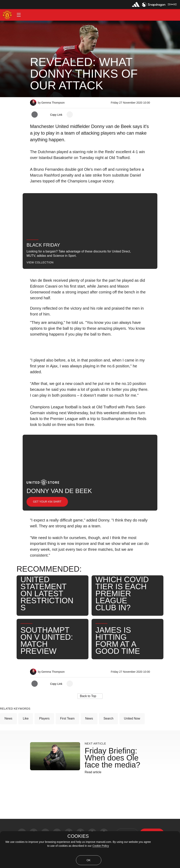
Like (26, 718)
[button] (19, 15)
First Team (67, 718)
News (8, 718)
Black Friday (43, 245)
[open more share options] (70, 115)
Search (108, 718)
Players (44, 718)
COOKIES (78, 836)
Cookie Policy (101, 846)
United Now (132, 718)
